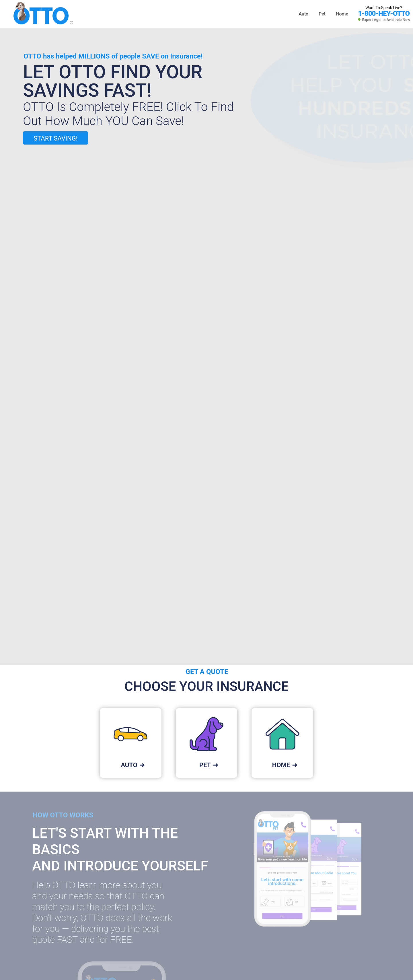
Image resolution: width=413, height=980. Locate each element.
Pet (323, 14)
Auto (304, 14)
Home (342, 14)
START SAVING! (55, 138)
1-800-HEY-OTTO (384, 13)
